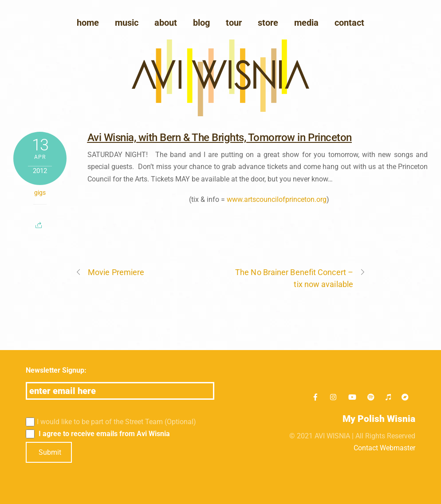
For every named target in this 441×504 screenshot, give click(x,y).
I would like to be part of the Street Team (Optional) (111, 422)
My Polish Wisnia (379, 419)
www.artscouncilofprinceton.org (277, 199)
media (306, 23)
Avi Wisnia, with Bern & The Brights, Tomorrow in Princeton (220, 138)
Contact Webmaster (384, 448)
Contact (349, 23)
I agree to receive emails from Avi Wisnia (98, 434)
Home (88, 23)
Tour (234, 23)
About (166, 23)
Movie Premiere (110, 272)
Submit (50, 452)
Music (127, 23)
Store (268, 23)
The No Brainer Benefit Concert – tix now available (300, 278)
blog (201, 23)
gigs (40, 193)
